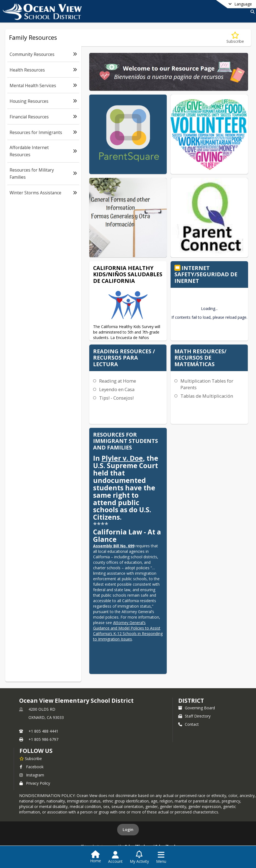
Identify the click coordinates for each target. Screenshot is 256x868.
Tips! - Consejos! (116, 398)
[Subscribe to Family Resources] (235, 38)
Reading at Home (118, 381)
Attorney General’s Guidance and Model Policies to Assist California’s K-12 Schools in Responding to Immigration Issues (128, 631)
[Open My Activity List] (139, 857)
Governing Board (197, 708)
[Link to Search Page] (251, 12)
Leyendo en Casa (117, 389)
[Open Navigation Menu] (161, 857)
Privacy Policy (35, 783)
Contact (189, 724)
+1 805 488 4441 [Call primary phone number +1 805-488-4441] (43, 731)
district (191, 701)
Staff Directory (194, 716)
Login (128, 829)
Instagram (32, 775)
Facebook (31, 767)
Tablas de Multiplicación (207, 396)
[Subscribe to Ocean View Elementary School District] (31, 758)
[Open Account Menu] (115, 857)
